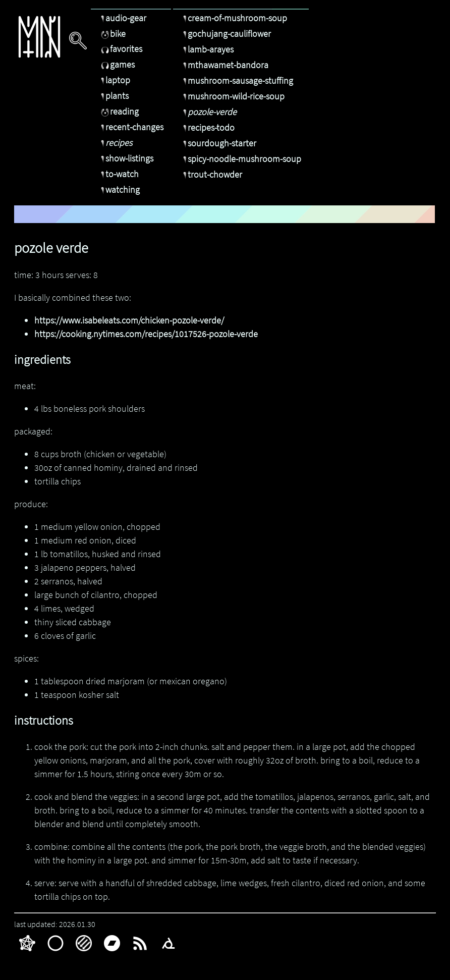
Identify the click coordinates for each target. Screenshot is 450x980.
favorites (120, 49)
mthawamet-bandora (224, 65)
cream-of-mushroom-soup (234, 18)
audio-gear (122, 18)
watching (119, 189)
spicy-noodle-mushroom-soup (241, 159)
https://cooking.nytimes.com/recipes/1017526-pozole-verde (146, 334)
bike (112, 34)
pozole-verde (209, 112)
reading (119, 111)
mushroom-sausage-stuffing (237, 80)
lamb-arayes (207, 49)
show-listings (126, 158)
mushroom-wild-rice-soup (233, 96)
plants (114, 96)
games (117, 64)
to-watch (119, 174)
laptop (114, 80)
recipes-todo (208, 127)
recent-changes (131, 127)
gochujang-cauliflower (226, 34)
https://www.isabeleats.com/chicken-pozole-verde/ (129, 320)
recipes (115, 143)
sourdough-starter (218, 143)
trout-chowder (211, 174)
